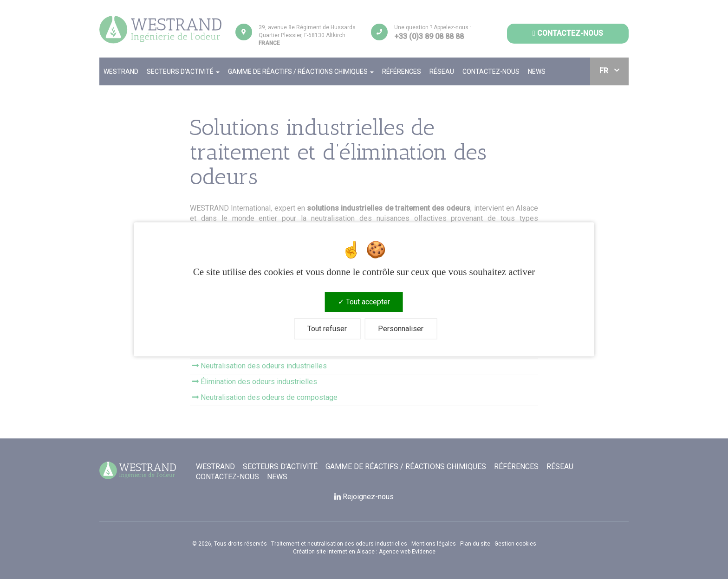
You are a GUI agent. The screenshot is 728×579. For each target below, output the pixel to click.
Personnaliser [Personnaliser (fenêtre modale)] (401, 329)
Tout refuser (327, 329)
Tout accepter (364, 302)
